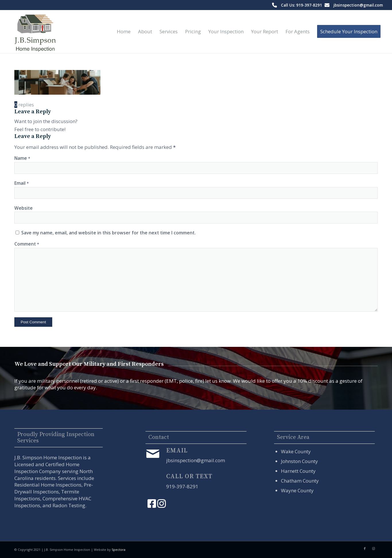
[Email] (153, 454)
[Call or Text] (153, 480)
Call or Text (189, 476)
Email (22, 183)
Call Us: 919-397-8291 (301, 5)
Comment (27, 244)
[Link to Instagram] (373, 549)
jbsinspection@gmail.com (358, 5)
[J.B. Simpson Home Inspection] (34, 32)
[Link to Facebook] (365, 549)
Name (22, 158)
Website (24, 208)
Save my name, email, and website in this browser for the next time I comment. (108, 233)
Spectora (119, 550)
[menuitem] (124, 32)
